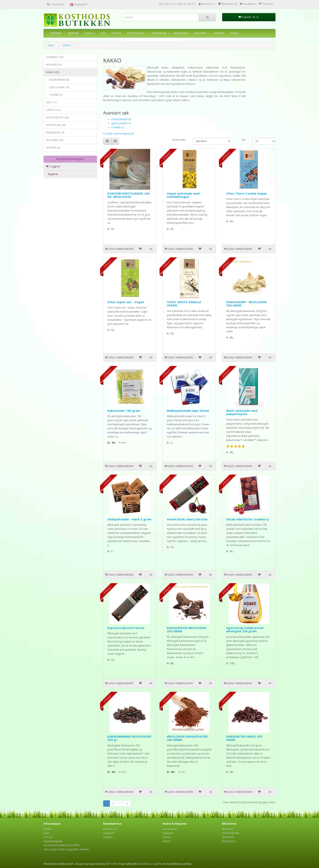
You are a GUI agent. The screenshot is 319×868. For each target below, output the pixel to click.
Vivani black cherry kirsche (187, 519)
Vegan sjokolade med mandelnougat (183, 195)
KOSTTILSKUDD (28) (57, 117)
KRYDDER (73, 33)
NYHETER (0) (53, 148)
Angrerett (109, 833)
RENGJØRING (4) (55, 133)
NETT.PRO (112, 864)
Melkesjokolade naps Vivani (188, 411)
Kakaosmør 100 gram (124, 411)
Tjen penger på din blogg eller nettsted (66, 849)
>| (127, 804)
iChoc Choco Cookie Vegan (246, 193)
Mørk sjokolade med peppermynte (242, 412)
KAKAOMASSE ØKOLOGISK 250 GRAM (187, 630)
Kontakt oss (110, 829)
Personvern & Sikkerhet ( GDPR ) (62, 845)
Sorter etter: (179, 140)
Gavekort (168, 833)
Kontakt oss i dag (148, 864)
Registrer (53, 174)
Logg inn (53, 166)
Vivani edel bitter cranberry (248, 519)
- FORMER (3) (54, 95)
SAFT (103, 33)
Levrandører (170, 829)
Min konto (228, 829)
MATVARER (200, 33)
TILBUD (234, 33)
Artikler (48, 829)
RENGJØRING (181, 33)
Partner (167, 837)
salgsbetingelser (53, 841)
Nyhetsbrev (229, 841)
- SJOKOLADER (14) (58, 87)
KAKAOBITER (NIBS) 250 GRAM (244, 738)
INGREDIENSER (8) (121, 119)
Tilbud (166, 841)
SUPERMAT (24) (55, 57)
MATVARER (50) (55, 140)
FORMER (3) (118, 127)
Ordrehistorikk (231, 833)
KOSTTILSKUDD (136, 33)
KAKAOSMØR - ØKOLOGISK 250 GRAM (246, 304)
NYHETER (219, 33)
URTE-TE (116, 33)
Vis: (244, 140)
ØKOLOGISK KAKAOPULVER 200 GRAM (187, 738)
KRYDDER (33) (54, 65)
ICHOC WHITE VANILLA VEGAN (184, 304)
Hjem (51, 45)
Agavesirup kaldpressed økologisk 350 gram (245, 630)
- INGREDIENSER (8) (58, 80)
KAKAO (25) (53, 72)
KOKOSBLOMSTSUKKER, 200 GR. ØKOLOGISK (129, 195)
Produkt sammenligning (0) (119, 134)
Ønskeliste (228, 837)
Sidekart (108, 837)
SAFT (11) (51, 102)
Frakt (46, 833)
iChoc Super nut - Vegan (126, 302)
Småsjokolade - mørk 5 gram (129, 519)
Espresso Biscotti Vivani (126, 628)
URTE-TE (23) (53, 110)
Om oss (48, 837)
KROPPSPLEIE (159, 33)
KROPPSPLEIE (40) (56, 125)
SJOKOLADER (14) (121, 123)
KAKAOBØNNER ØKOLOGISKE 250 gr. (129, 738)
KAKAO (89, 33)
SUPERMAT (56, 33)
